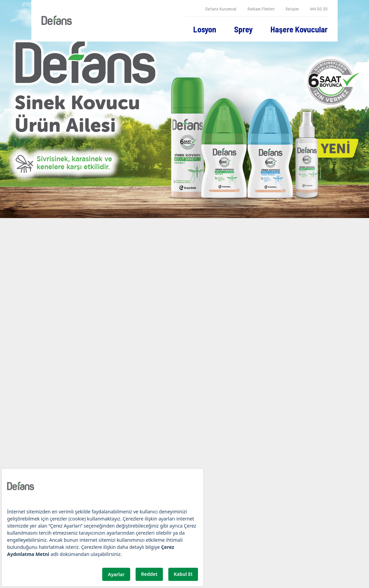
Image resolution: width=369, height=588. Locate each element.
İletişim (292, 9)
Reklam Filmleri (261, 9)
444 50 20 (319, 9)
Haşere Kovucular (299, 29)
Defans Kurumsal (221, 9)
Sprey (243, 29)
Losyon (205, 29)
